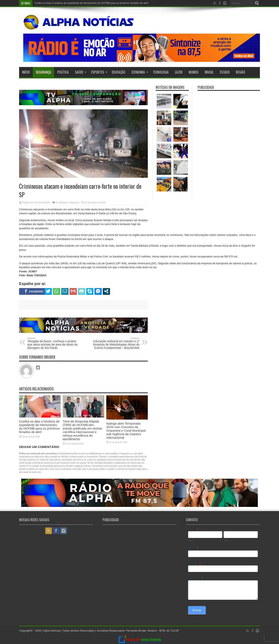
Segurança (43, 72)
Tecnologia (161, 72)
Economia (140, 72)
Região (240, 72)
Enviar (197, 610)
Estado (225, 72)
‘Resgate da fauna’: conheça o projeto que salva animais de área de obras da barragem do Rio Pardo (53, 343)
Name (193, 529)
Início (26, 72)
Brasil (209, 72)
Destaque (64, 203)
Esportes (99, 72)
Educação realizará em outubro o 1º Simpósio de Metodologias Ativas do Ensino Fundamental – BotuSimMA (114, 343)
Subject (194, 563)
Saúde (81, 72)
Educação (119, 72)
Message (195, 578)
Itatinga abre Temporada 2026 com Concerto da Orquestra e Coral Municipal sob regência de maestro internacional (126, 430)
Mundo (194, 72)
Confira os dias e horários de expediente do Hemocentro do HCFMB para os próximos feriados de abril (91, 3)
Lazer (179, 72)
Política (63, 72)
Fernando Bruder (42, 203)
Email (193, 548)
